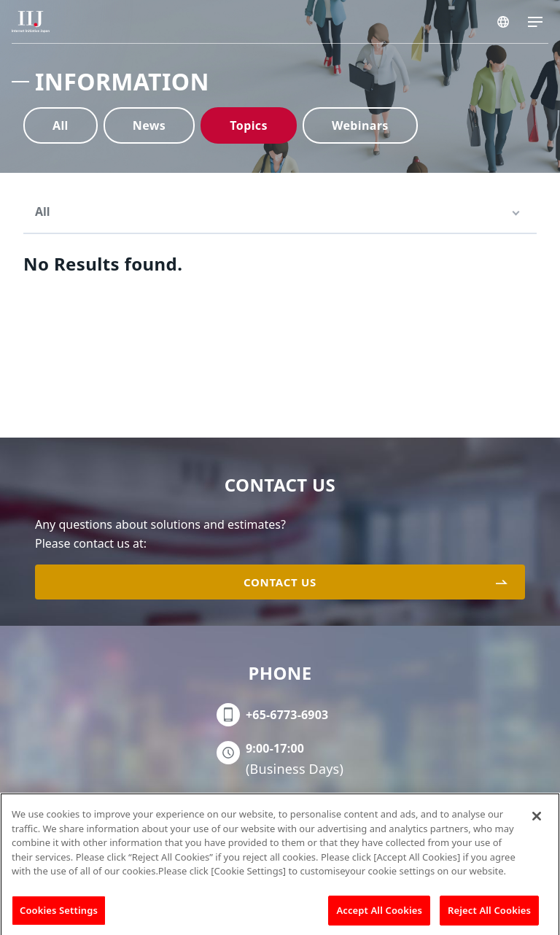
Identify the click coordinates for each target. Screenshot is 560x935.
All (61, 125)
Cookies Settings (59, 915)
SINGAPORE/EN (503, 22)
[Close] (537, 820)
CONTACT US (280, 582)
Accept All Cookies (379, 915)
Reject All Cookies (489, 915)
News (149, 125)
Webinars (360, 125)
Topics (249, 125)
